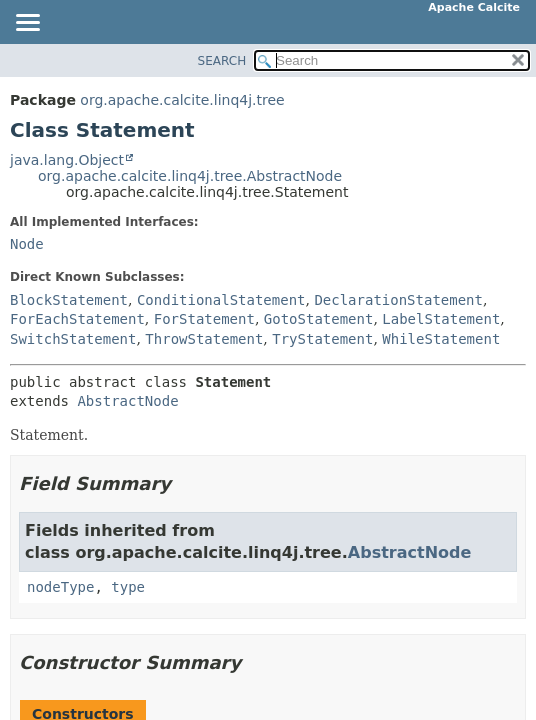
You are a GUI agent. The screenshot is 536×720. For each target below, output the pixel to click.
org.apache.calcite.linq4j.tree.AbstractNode (190, 176)
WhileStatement (441, 339)
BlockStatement (69, 300)
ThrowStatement (204, 339)
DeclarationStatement (398, 300)
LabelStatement (441, 319)
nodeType (60, 587)
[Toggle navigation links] (27, 24)
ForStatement (204, 319)
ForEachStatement (77, 319)
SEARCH (222, 61)
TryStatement (322, 339)
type (128, 587)
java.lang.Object (67, 160)
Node (27, 244)
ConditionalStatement (221, 300)
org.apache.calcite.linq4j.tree (182, 100)
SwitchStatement (73, 339)
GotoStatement (319, 319)
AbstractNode (127, 401)
